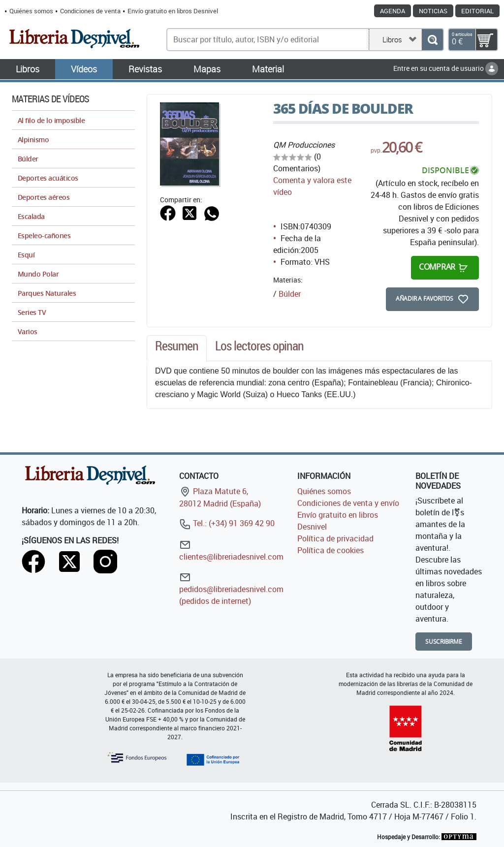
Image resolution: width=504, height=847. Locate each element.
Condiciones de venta (90, 11)
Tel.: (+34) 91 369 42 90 (227, 523)
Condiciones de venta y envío (348, 503)
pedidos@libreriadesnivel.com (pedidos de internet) (231, 589)
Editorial (477, 11)
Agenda (393, 11)
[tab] (177, 348)
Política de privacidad (335, 538)
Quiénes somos (31, 11)
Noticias (433, 11)
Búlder (290, 294)
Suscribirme (444, 642)
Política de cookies (331, 550)
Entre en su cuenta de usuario (446, 68)
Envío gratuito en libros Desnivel (173, 11)
